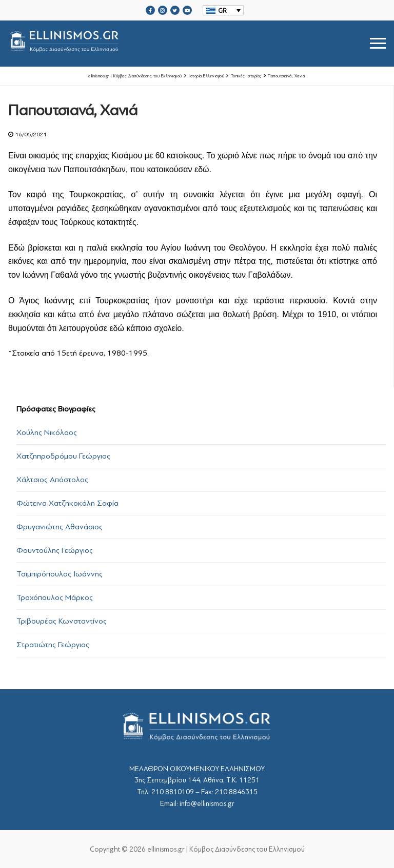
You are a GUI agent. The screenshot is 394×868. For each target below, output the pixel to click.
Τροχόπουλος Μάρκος (55, 597)
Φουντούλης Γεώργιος (55, 550)
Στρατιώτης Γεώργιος (53, 645)
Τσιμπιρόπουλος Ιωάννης (60, 574)
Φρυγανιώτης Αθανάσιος (60, 527)
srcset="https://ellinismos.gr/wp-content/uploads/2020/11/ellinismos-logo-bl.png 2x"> (147, 43)
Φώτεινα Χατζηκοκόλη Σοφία (67, 503)
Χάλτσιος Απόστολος (52, 480)
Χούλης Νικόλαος (47, 432)
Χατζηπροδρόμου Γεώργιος (63, 456)
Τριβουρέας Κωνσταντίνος (62, 621)
